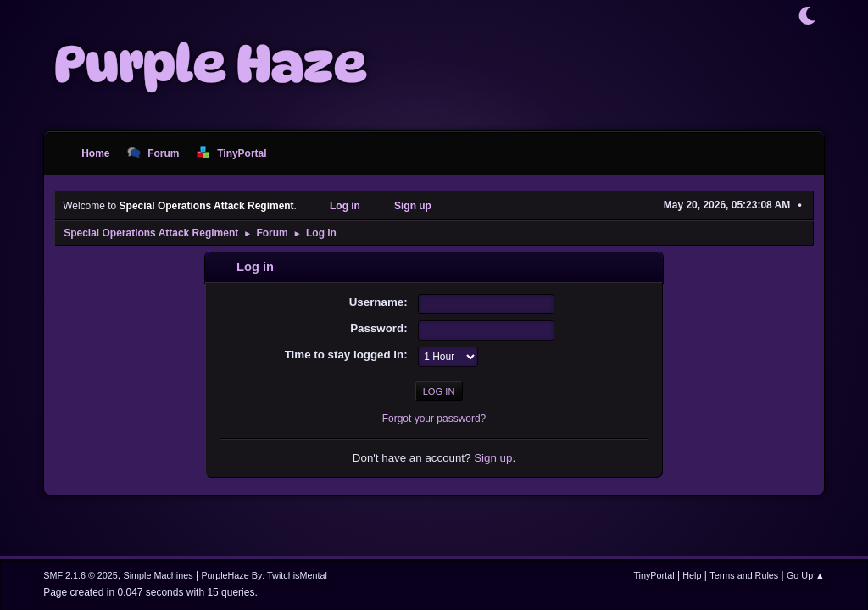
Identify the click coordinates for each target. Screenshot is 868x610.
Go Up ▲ (806, 575)
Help (692, 575)
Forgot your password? (434, 419)
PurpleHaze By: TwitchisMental (264, 575)
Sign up (493, 458)
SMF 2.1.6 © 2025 (81, 575)
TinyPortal (654, 575)
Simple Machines (159, 575)
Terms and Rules (744, 575)
